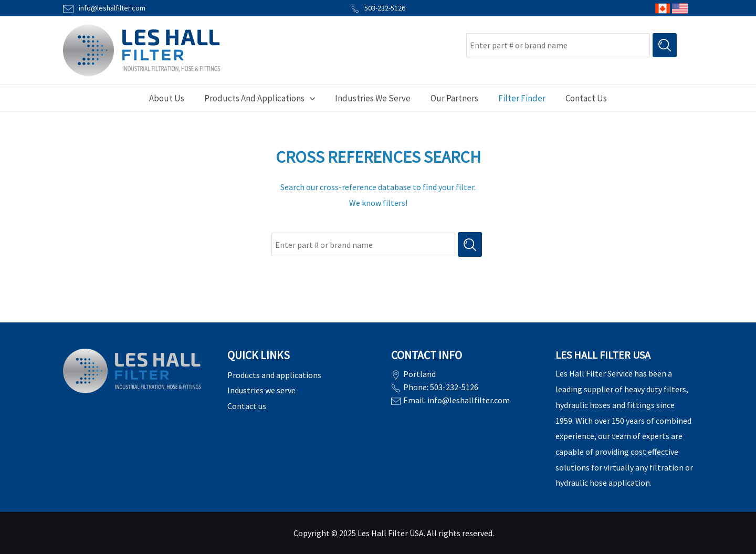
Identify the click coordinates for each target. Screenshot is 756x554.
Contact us (247, 406)
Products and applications (274, 375)
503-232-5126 (378, 8)
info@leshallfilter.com (469, 399)
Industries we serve (261, 390)
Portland (419, 374)
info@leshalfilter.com (112, 8)
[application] (313, 98)
